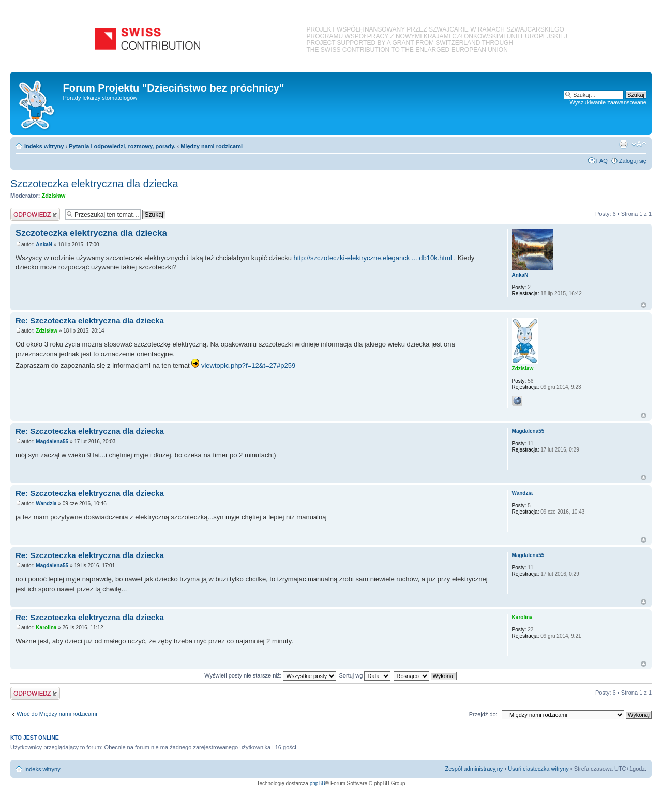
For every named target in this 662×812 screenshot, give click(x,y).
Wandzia (46, 503)
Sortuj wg (365, 675)
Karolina (46, 628)
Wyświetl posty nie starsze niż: (270, 675)
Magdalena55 (52, 441)
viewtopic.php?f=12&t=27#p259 (248, 365)
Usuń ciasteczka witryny (538, 769)
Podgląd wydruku (623, 144)
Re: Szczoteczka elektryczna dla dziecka (90, 320)
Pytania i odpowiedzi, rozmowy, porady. (122, 146)
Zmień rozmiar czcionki (639, 144)
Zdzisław (54, 196)
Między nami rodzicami (212, 146)
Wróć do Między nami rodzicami (57, 714)
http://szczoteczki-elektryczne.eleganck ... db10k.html (373, 258)
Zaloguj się (633, 161)
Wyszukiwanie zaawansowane (608, 102)
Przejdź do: (483, 714)
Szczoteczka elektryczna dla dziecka (94, 184)
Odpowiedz (35, 214)
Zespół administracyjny (474, 769)
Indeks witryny (44, 146)
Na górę (644, 305)
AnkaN (44, 244)
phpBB (318, 783)
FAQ (602, 161)
